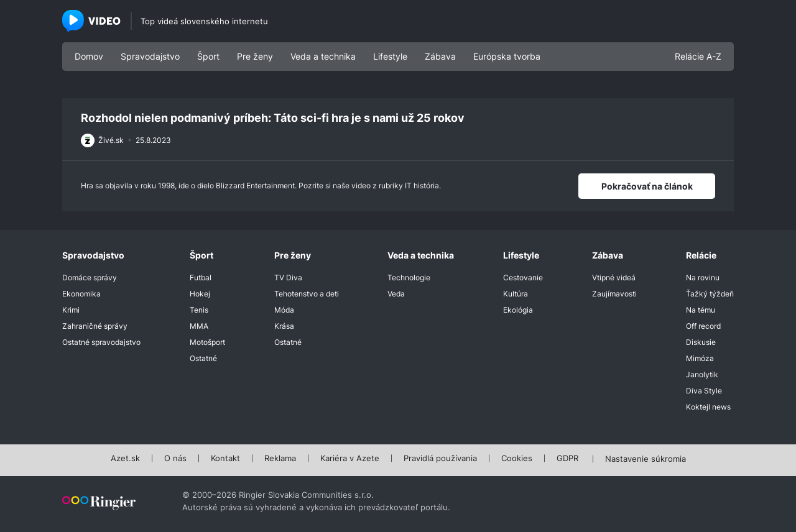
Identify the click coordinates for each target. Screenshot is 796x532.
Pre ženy (255, 56)
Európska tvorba (507, 56)
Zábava (440, 56)
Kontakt (225, 459)
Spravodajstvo (150, 56)
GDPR (567, 459)
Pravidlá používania (440, 459)
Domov (89, 56)
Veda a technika (323, 56)
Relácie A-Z (698, 56)
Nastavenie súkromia (646, 459)
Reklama (280, 459)
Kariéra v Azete (350, 459)
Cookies (517, 459)
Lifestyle (390, 56)
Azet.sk (125, 459)
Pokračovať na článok (647, 186)
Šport (208, 56)
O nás (175, 459)
